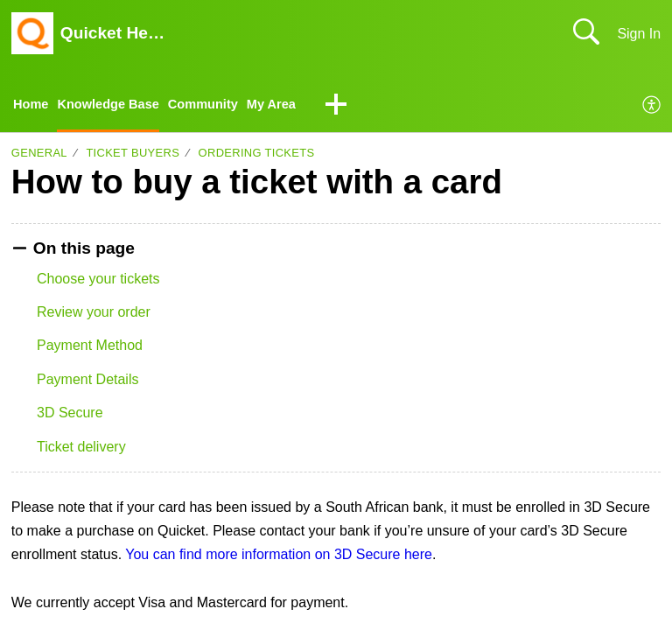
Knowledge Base (116, 105)
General (39, 155)
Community (220, 105)
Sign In (639, 34)
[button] (361, 107)
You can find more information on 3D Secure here (279, 556)
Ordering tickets (257, 155)
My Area (294, 105)
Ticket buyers (133, 155)
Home (32, 105)
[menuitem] (652, 107)
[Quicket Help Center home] (32, 33)
